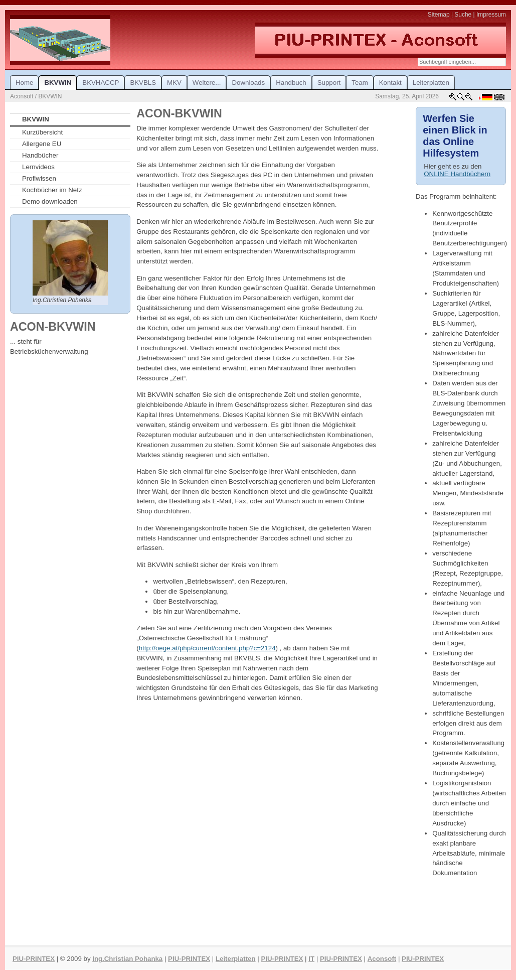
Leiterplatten (236, 959)
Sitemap (439, 15)
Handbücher (40, 155)
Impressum (491, 15)
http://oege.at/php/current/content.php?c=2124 (207, 648)
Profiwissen (39, 178)
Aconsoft (382, 959)
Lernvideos (38, 167)
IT (311, 959)
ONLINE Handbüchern (457, 174)
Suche (463, 15)
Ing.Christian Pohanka (127, 959)
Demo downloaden (50, 201)
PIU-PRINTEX (34, 959)
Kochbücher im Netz (52, 190)
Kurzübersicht (42, 132)
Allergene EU (42, 144)
